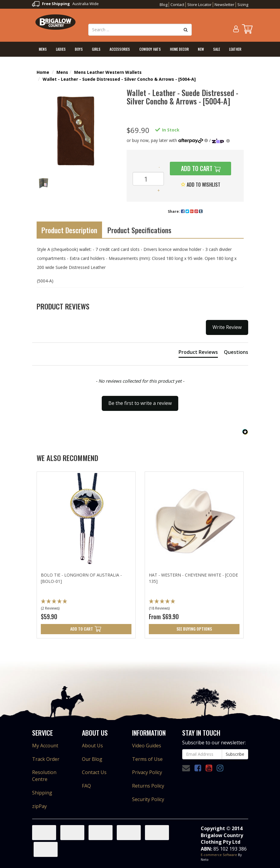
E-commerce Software (219, 855)
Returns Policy (148, 786)
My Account (45, 746)
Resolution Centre (44, 776)
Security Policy (148, 799)
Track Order (46, 759)
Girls (96, 49)
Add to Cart (196, 168)
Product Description (69, 230)
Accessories (120, 49)
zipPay (39, 806)
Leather (235, 49)
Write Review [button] (227, 327)
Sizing (243, 5)
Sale (217, 49)
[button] (140, 400)
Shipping (42, 793)
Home (43, 72)
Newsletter (224, 5)
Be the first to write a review (140, 403)
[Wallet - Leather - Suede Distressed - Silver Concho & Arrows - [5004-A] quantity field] (148, 179)
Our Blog (92, 759)
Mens (43, 49)
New (201, 49)
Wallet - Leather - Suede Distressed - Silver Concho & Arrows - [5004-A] (119, 79)
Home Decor (179, 49)
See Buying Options (194, 629)
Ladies (61, 49)
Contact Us (94, 772)
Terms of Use (147, 759)
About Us (92, 746)
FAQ (86, 786)
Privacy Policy (147, 772)
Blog (164, 5)
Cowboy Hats (150, 49)
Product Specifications (139, 230)
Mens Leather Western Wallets (108, 72)
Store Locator (199, 5)
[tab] (198, 353)
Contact (177, 5)
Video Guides (147, 746)
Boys (79, 49)
